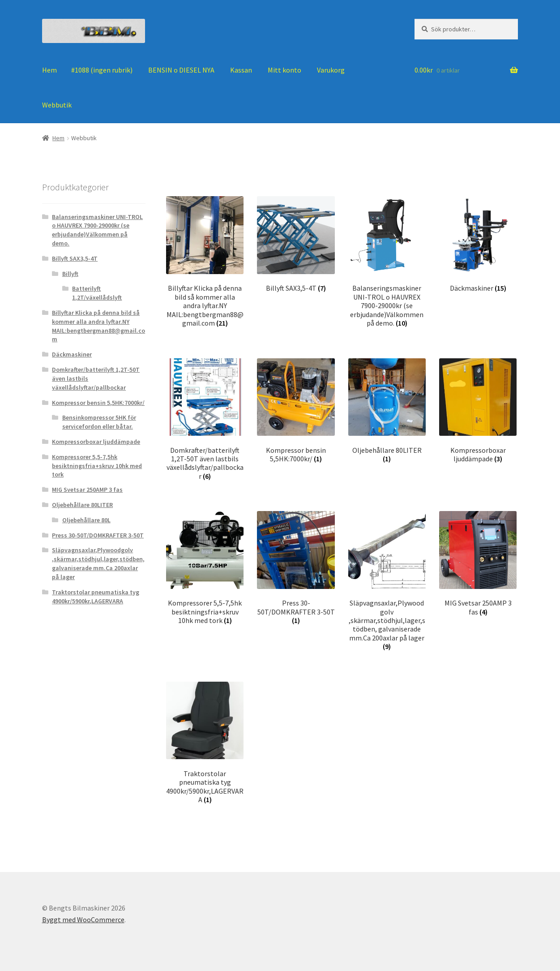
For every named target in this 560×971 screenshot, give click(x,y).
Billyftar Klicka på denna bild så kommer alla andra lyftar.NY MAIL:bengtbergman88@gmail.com (98, 326)
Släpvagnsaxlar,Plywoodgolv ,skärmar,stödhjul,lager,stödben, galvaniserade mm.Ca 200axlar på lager (98, 563)
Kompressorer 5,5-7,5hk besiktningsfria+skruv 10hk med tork (97, 466)
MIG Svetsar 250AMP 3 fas (87, 490)
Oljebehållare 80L (86, 520)
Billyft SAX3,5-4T (75, 258)
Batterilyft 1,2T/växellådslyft (97, 293)
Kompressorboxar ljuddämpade (96, 442)
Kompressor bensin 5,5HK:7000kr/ (98, 403)
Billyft (70, 274)
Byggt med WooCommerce (83, 919)
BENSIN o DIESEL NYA (181, 70)
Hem (49, 70)
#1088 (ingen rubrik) (102, 70)
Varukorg (331, 70)
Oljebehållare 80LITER (82, 505)
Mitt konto (284, 70)
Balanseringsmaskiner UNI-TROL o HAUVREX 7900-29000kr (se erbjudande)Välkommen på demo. (97, 230)
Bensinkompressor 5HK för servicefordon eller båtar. (99, 422)
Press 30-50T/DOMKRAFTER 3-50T (98, 535)
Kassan (241, 70)
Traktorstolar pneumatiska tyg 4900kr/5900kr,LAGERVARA (96, 597)
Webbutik (57, 105)
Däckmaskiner (72, 354)
